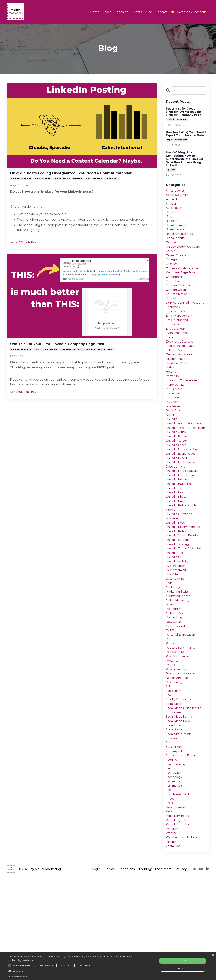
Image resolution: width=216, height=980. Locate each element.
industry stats (176, 419)
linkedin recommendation (180, 587)
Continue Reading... (23, 250)
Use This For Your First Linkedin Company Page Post (79, 353)
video (170, 909)
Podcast (161, 12)
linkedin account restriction (179, 470)
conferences (175, 288)
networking (175, 691)
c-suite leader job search (186, 254)
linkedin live (176, 546)
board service (176, 235)
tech (170, 861)
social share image (180, 822)
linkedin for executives (184, 521)
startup (172, 832)
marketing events (179, 667)
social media (111, 187)
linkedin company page (46, 360)
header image (177, 385)
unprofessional (177, 905)
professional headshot (183, 754)
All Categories (176, 191)
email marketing (179, 342)
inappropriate (176, 415)
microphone (175, 681)
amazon (172, 206)
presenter (173, 740)
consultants (175, 293)
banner (171, 216)
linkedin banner (178, 483)
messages (173, 677)
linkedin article (178, 478)
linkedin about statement (178, 461)
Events (136, 12)
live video (174, 643)
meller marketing (179, 672)
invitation (173, 434)
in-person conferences (183, 410)
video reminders (179, 914)
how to (172, 400)
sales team (175, 773)
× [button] (213, 955)
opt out (172, 706)
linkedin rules (177, 594)
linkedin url (175, 623)
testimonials (176, 880)
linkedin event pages (177, 120)
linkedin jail (175, 541)
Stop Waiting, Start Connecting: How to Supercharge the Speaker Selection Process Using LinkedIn (185, 160)
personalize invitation (182, 710)
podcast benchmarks (182, 725)
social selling (176, 817)
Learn (105, 12)
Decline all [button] (183, 969)
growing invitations (181, 381)
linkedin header (178, 531)
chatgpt (172, 269)
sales (170, 769)
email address (177, 332)
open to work (177, 701)
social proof (175, 812)
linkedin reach (178, 580)
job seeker (174, 439)
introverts (173, 429)
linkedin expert (178, 507)
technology (175, 870)
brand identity (177, 245)
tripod (171, 895)
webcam (173, 929)
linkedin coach (178, 492)
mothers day (176, 686)
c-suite (171, 250)
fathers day (175, 376)
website (172, 934)
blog (169, 221)
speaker (171, 170)
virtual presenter (179, 924)
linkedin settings (179, 604)
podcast (172, 720)
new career (175, 696)
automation (175, 211)
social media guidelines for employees (184, 795)
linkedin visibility (179, 628)
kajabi (171, 448)
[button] (73, 971)
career (171, 259)
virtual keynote (178, 919)
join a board (175, 444)
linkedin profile (178, 555)
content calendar (42, 187)
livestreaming (177, 647)
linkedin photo (177, 550)
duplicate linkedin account (180, 320)
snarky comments (180, 783)
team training (177, 856)
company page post (21, 187)
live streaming (177, 638)
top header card (179, 890)
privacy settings (178, 749)
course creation (178, 308)
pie (168, 715)
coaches (172, 274)
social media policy (180, 807)
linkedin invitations (181, 536)
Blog (148, 12)
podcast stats (176, 730)
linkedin (172, 453)
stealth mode (176, 837)
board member (177, 230)
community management (186, 279)
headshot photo (178, 390)
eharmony (174, 327)
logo (170, 652)
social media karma (181, 803)
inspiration (174, 424)
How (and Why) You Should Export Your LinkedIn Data (186, 134)
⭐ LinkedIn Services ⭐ (188, 12)
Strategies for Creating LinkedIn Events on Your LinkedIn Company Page (184, 112)
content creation (62, 187)
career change (177, 264)
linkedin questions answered (181, 572)
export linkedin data (177, 140)
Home (93, 12)
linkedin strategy (179, 609)
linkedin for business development (78, 360)
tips (169, 885)
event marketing (179, 356)
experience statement (183, 366)
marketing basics (179, 662)
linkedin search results (184, 599)
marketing (78, 187)
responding (175, 764)
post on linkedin (94, 187)
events (171, 361)
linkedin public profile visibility (183, 562)
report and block (179, 759)
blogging (173, 225)
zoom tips (174, 948)
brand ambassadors (181, 240)
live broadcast (177, 633)
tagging (172, 851)
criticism (173, 313)
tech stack (174, 866)
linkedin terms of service (186, 613)
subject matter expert (183, 846)
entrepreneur (176, 351)
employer (173, 347)
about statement (179, 196)
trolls (170, 900)
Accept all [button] (183, 961)
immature (174, 405)
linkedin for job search (184, 526)
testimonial (175, 875)
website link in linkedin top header (185, 941)
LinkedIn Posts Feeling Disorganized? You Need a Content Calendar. (76, 177)
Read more (28, 960)
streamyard (175, 842)
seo (169, 778)
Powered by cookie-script (19, 977)
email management (181, 337)
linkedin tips (176, 618)
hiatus (171, 395)
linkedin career (178, 487)
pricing (171, 744)
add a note (175, 201)
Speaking (120, 12)
